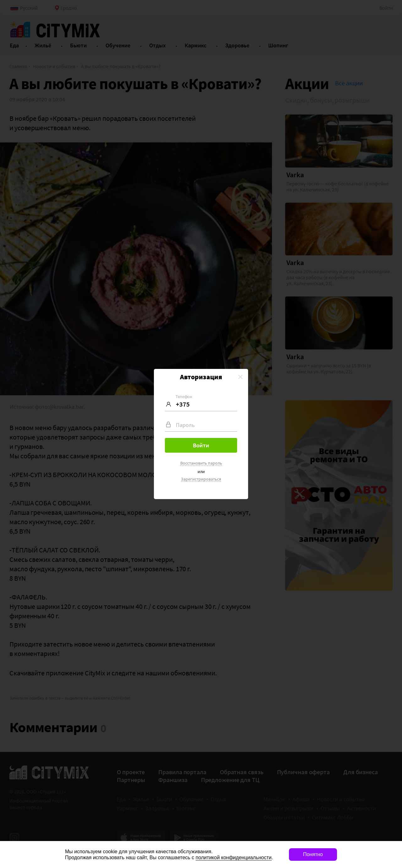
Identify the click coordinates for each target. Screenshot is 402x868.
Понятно (313, 854)
